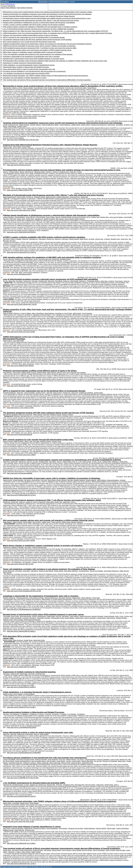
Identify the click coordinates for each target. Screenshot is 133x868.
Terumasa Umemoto (22, 598)
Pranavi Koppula (74, 239)
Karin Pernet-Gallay (80, 88)
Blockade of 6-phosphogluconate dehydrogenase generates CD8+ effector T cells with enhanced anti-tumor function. (41, 21)
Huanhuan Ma (7, 785)
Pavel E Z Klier (7, 147)
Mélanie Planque (71, 760)
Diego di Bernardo (55, 763)
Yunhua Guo (27, 281)
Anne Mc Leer (70, 88)
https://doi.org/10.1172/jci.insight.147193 (20, 408)
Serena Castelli (8, 640)
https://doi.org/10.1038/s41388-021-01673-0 (21, 796)
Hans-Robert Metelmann (111, 571)
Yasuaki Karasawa (90, 760)
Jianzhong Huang (40, 172)
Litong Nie (25, 239)
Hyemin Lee (50, 239)
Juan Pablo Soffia (18, 341)
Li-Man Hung (100, 785)
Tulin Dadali (7, 616)
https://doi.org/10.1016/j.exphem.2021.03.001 (22, 118)
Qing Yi (73, 502)
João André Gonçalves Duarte (25, 760)
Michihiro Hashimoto (9, 598)
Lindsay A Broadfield (9, 760)
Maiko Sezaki (76, 598)
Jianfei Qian (66, 502)
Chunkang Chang (65, 259)
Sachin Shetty (7, 803)
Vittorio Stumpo (38, 415)
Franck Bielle (128, 217)
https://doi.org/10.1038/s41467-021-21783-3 (21, 864)
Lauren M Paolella (29, 393)
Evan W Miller (26, 147)
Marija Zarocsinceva (26, 850)
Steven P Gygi (61, 373)
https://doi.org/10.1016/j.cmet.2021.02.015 (21, 515)
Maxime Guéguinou (77, 522)
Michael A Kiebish (121, 618)
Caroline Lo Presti (17, 88)
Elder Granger (111, 618)
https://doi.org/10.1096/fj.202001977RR (20, 190)
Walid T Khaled (36, 852)
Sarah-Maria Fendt (87, 763)
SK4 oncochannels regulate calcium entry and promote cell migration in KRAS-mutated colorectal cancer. (37, 50)
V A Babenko (24, 714)
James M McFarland (122, 828)
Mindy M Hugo (57, 393)
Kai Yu (88, 217)
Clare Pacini (7, 828)
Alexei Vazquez (18, 694)
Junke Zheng (123, 462)
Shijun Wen (104, 281)
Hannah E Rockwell (97, 616)
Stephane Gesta (8, 620)
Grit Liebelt (19, 571)
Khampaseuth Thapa (58, 618)
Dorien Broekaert (53, 760)
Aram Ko (58, 217)
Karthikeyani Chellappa (86, 393)
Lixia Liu (5, 172)
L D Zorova (48, 714)
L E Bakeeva (33, 714)
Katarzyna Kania (38, 850)
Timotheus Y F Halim (14, 852)
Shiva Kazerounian (26, 616)
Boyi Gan (13, 241)
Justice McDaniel (109, 616)
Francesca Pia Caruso (79, 217)
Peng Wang (59, 281)
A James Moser (101, 618)
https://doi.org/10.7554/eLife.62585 (18, 386)
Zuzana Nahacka (18, 480)
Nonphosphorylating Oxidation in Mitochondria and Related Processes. (26, 67)
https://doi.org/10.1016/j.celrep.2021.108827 (21, 455)
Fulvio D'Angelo (41, 217)
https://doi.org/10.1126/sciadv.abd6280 (20, 473)
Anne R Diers (15, 616)
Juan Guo (11, 259)
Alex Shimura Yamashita (10, 415)
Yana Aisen (6, 674)
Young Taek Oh (30, 217)
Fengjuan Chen (64, 172)
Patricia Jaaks (111, 828)
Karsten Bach (7, 850)
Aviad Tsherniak (19, 830)
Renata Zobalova (91, 480)
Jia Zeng (69, 761)
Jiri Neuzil (127, 125)
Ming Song (51, 281)
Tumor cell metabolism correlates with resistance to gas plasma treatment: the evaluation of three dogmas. (38, 54)
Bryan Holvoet (10, 761)
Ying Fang (42, 259)
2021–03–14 (10, 4)
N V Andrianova (15, 714)
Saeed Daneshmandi (9, 197)
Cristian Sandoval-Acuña (10, 125)
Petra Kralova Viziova (54, 480)
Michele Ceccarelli (49, 219)
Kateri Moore (29, 734)
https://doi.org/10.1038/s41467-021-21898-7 (21, 843)
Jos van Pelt (98, 761)
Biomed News (43, 2)
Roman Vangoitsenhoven (23, 761)
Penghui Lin (30, 197)
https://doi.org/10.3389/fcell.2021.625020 (20, 366)
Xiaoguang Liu (33, 239)
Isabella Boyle (28, 828)
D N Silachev (81, 714)
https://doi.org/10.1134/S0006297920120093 (22, 727)
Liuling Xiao (15, 502)
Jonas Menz (26, 571)
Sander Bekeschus (9, 571)
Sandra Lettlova (85, 125)
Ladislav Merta (76, 125)
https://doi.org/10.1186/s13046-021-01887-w (21, 667)
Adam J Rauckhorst (38, 313)
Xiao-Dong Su (39, 219)
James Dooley (76, 761)
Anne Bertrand (38, 88)
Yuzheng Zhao (107, 462)
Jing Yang (35, 281)
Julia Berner (34, 571)
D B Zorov (6, 714)
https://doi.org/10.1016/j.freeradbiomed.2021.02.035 (24, 591)
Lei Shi (36, 259)
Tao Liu (22, 172)
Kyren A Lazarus (67, 850)
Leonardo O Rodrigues (29, 618)
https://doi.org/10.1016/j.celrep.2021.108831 (21, 210)
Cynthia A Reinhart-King (39, 547)
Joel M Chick (17, 373)
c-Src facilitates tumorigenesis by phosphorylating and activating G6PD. (26, 73)
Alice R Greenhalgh (99, 850)
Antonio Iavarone (80, 219)
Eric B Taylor (68, 313)
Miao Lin (36, 734)
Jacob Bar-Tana (40, 674)
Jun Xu (99, 462)
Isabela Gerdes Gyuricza (29, 373)
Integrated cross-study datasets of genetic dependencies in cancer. (25, 78)
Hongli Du (111, 281)
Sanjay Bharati (34, 803)
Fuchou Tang (30, 219)
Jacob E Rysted (8, 313)
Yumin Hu (126, 281)
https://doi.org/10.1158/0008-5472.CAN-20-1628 (23, 140)
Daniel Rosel (111, 125)
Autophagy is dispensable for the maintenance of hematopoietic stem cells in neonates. (31, 57)
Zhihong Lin (17, 313)
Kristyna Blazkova (65, 125)
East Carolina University (25, 8)
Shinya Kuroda (66, 763)
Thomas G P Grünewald (110, 761)
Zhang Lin (56, 172)
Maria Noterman (49, 313)
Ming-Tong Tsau (80, 785)
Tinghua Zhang (67, 462)
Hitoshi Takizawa (86, 598)
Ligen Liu (29, 462)
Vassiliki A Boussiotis (63, 197)
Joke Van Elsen (51, 761)
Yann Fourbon (37, 522)
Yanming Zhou (109, 785)
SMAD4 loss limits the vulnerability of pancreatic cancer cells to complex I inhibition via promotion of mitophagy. (39, 46)
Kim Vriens (80, 760)
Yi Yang (94, 462)
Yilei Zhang (6, 239)
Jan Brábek (119, 125)
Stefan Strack (77, 313)
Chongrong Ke (29, 172)
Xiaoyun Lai (22, 462)
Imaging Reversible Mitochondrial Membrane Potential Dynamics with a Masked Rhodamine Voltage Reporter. (39, 16)
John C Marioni (26, 852)
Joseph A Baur (98, 393)
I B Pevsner (55, 714)
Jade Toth (49, 393)
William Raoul (66, 522)
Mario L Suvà (21, 219)
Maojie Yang (58, 502)
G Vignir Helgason (29, 694)
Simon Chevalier (28, 88)
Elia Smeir (32, 674)
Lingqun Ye (29, 502)
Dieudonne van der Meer (76, 828)
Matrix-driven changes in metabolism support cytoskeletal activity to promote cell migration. (33, 52)
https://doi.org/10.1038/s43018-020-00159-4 (21, 232)
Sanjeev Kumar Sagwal (46, 571)
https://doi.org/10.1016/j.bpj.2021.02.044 (20, 564)
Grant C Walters (26, 313)
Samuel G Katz (56, 441)
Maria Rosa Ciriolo (39, 640)
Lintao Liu (22, 502)
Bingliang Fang (115, 239)
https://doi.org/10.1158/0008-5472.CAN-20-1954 (23, 778)
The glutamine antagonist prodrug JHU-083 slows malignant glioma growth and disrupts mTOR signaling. (37, 40)
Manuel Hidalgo (69, 618)
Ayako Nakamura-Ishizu (36, 598)
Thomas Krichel (23, 867)
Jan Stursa (27, 480)
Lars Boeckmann (84, 571)
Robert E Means (19, 441)
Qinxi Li (116, 785)
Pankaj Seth (84, 197)
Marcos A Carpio (8, 441)
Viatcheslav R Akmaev (44, 618)
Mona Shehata (77, 850)
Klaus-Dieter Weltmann (71, 571)
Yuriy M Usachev (87, 313)
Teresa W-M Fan (75, 197)
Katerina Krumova (85, 616)
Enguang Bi (42, 502)
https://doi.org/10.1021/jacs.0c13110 (19, 165)
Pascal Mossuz (92, 88)
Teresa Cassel (21, 197)
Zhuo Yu (75, 462)
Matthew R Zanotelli (17, 547)
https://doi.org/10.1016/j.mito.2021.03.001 (21, 822)
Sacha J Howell (110, 850)
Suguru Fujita (115, 760)
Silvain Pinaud (56, 850)
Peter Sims (13, 219)
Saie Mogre (65, 616)
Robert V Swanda (16, 239)
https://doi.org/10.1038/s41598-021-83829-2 (21, 687)
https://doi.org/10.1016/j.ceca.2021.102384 (21, 541)
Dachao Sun (42, 785)
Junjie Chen (124, 239)
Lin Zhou (26, 785)
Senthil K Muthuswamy (39, 616)
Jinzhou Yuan (95, 217)
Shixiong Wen (51, 785)
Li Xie (80, 462)
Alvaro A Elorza (8, 341)
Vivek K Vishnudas (90, 618)
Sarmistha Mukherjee (9, 393)
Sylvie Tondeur (48, 88)
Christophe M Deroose (15, 763)
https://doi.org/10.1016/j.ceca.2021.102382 (21, 332)
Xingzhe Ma (7, 502)
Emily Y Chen (119, 616)
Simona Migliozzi (20, 217)
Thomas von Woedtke (96, 571)
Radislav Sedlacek (79, 480)
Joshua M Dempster (17, 828)
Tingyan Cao (34, 785)
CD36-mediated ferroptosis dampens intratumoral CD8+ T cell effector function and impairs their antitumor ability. (40, 48)
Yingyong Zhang (14, 172)
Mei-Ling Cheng (90, 785)
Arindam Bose (79, 618)
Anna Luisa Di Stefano (116, 217)
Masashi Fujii (123, 760)
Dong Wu (48, 259)
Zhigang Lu (115, 462)
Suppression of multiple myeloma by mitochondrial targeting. (23, 63)
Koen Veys (62, 760)
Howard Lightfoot (101, 828)
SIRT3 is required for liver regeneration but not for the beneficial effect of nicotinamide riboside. (34, 37)
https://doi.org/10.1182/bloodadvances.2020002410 (24, 609)
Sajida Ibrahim (7, 522)
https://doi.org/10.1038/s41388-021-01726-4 (21, 495)
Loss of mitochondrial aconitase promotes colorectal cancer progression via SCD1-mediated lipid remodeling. (39, 29)
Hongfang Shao (43, 462)
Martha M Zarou (8, 694)
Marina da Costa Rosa (25, 415)
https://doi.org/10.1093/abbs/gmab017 (19, 274)
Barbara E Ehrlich (46, 441)
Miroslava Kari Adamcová (99, 125)
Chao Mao (65, 239)
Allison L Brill (28, 441)
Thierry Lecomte (56, 522)
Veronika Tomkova (35, 125)
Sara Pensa (15, 850)
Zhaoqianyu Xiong (69, 785)
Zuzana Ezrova (8, 480)
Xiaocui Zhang (87, 462)
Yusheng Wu (7, 547)
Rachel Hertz (24, 674)
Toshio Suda (96, 598)
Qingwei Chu (67, 393)
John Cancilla (74, 281)
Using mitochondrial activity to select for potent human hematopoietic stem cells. (29, 69)
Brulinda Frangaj (66, 217)
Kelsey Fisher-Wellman (8, 8)
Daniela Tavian (28, 640)
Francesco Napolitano (103, 760)
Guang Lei (58, 239)
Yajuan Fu (49, 172)
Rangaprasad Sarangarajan (32, 620)
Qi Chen (79, 172)
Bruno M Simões (87, 850)
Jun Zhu (35, 462)
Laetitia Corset (46, 522)
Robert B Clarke (121, 850)
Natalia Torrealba (24, 125)
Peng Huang (119, 281)
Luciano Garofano (8, 217)
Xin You (5, 281)
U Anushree (16, 803)
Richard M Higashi (40, 197)
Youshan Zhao (19, 259)
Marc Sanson (60, 219)
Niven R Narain (18, 620)
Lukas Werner (12, 126)
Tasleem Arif (21, 734)
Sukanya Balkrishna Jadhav (50, 125)
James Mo (20, 393)
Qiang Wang (50, 502)
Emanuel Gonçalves (40, 828)
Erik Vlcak (44, 480)
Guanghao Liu (59, 313)
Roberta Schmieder (41, 760)
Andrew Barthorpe (89, 828)
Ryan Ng (58, 616)
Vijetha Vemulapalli (16, 618)
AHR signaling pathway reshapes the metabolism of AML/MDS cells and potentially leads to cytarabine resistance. (40, 27)
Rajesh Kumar (24, 803)
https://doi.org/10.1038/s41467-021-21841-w (21, 252)
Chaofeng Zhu (43, 281)
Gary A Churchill (71, 373)
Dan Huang (53, 462)
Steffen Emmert (124, 571)
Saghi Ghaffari (44, 734)
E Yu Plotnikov (72, 714)
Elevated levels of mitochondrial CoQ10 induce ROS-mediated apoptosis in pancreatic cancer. (34, 59)
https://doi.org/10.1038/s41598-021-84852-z (21, 631)
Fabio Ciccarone (18, 640)
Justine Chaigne (17, 522)
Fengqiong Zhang (18, 785)
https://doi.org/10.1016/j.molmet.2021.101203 (22, 304)
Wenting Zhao (104, 217)
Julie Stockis (47, 850)
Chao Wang (42, 239)
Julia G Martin (17, 147)
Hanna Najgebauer (52, 828)
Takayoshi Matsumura (51, 598)
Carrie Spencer (74, 616)
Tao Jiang (6, 219)
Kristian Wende (58, 571)
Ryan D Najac (50, 217)
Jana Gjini (13, 734)
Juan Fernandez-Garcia (38, 761)
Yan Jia (5, 259)
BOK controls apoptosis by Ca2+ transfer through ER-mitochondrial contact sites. (29, 42)
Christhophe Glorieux (93, 281)
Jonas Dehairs (61, 761)
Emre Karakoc (63, 828)
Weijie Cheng (84, 239)
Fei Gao (127, 616)
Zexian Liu (66, 281)
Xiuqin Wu (73, 172)
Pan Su (35, 502)
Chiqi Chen (6, 462)
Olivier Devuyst (51, 373)
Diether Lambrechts (43, 763)
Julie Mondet (7, 88)
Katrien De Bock (76, 763)
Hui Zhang (19, 281)
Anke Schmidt (7, 573)
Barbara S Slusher (56, 415)
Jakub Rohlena (101, 480)
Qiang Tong (75, 393)
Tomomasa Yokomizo (65, 598)
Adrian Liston (122, 761)
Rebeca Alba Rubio (87, 761)
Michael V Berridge (67, 480)
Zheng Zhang (29, 259)
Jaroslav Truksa (22, 126)
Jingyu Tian (12, 281)
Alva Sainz (36, 441)
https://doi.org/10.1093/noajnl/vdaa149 (19, 435)
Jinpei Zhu (59, 785)
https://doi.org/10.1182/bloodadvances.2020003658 (24, 753)
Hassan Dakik (27, 522)
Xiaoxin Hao (14, 462)
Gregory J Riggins (68, 415)
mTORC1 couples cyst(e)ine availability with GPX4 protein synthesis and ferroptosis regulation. (34, 25)
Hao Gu (59, 462)
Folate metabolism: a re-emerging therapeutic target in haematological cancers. (29, 65)
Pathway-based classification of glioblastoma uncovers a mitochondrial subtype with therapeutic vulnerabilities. (39, 23)
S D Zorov (40, 714)
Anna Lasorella (69, 219)
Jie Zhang (91, 239)
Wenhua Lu (83, 281)
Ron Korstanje (81, 373)
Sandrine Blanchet (59, 88)
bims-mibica (5, 2)
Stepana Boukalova (113, 480)
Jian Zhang (28, 547)
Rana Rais (46, 415)
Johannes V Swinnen (30, 763)
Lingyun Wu (56, 259)
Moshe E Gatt (15, 674)
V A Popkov (63, 714)
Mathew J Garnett (8, 830)
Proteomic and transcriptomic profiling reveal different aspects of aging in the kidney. (30, 35)
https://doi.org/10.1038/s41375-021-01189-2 (21, 707)
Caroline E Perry (41, 393)
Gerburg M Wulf (51, 197)
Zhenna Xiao (99, 239)
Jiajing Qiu (6, 734)
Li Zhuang (107, 239)
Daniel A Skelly (42, 373)
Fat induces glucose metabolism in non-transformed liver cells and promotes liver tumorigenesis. (34, 71)
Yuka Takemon (7, 373)
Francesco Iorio (30, 830)
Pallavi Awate (51, 616)
